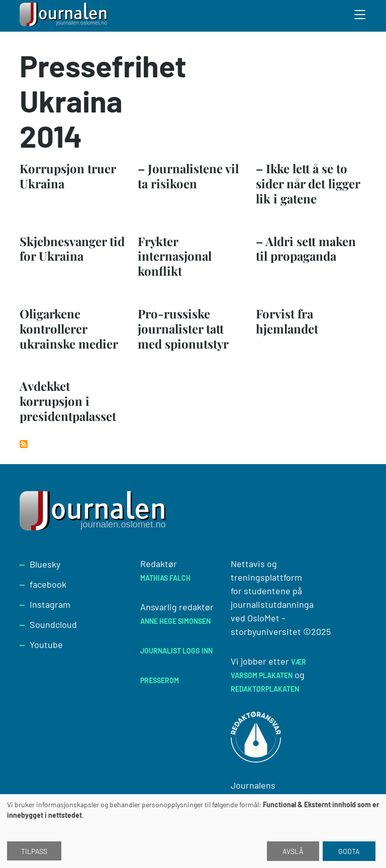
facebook (48, 584)
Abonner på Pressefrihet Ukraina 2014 (24, 444)
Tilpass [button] (34, 851)
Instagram (50, 604)
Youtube (46, 644)
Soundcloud (53, 624)
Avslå (293, 851)
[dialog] (193, 831)
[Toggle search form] (360, 16)
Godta (349, 851)
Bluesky (45, 564)
